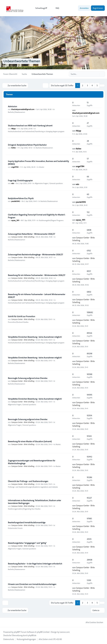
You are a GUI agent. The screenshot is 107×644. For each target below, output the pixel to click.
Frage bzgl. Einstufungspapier (20, 180)
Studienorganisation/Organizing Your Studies (24, 509)
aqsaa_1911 (15, 220)
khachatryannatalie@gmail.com (23, 109)
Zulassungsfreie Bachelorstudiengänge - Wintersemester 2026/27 (35, 255)
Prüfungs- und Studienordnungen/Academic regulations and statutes (33, 487)
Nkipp (13, 128)
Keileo (14, 148)
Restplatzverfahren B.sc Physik (21, 198)
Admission (12, 106)
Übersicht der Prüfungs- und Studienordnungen (28, 481)
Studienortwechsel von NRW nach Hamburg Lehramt (30, 126)
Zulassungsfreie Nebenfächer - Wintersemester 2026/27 (31, 234)
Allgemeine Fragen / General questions (49, 183)
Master (42, 167)
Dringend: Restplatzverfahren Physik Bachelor (27, 145)
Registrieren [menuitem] (98, 8)
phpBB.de (32, 635)
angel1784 (15, 167)
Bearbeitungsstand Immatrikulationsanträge (27, 522)
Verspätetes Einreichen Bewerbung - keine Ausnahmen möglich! (35, 337)
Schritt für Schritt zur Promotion (22, 316)
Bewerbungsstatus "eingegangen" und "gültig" (27, 543)
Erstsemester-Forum (15, 528)
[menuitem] (40, 8)
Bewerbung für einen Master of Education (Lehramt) (30, 441)
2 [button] (83, 85)
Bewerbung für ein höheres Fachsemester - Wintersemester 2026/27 (37, 275)
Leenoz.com (65, 632)
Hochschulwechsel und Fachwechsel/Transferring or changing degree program (36, 131)
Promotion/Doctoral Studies (18, 322)
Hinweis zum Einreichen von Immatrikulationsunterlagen (32, 584)
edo (13, 183)
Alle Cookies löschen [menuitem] (93, 622)
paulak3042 (16, 201)
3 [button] (87, 85)
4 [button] (92, 85)
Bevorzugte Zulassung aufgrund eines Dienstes (28, 378)
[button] (102, 85)
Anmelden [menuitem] (84, 8)
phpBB (17, 632)
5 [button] (97, 85)
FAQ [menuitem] (56, 8)
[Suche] (97, 74)
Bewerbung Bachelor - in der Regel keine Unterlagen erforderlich (35, 564)
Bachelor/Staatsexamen (17, 112)
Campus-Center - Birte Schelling (23, 237)
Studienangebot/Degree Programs (51, 220)
